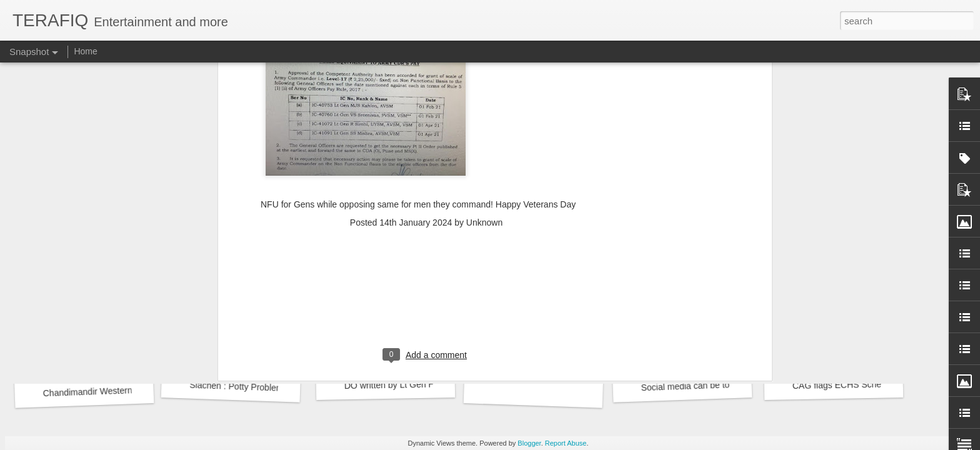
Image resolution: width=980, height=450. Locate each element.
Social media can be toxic (690, 386)
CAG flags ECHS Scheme (843, 385)
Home (85, 51)
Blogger (529, 443)
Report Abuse (566, 443)
